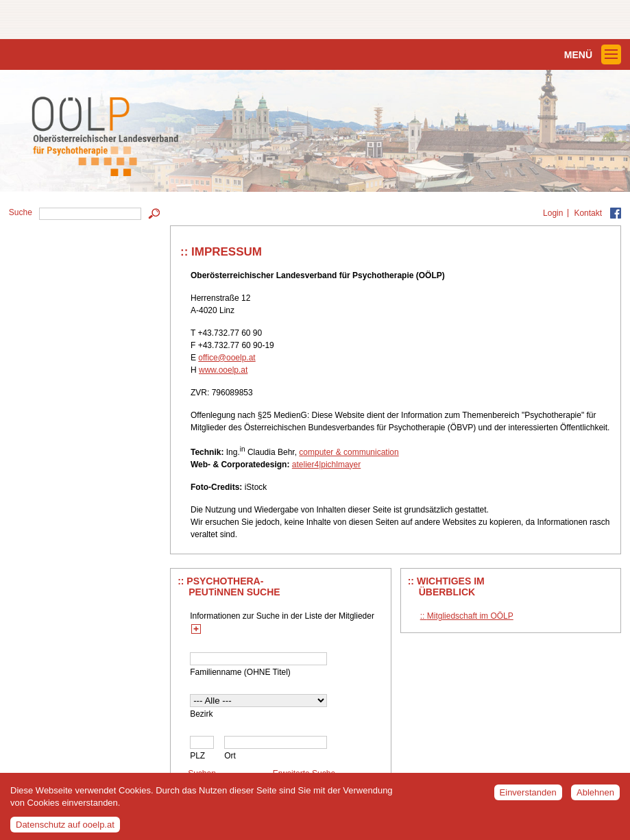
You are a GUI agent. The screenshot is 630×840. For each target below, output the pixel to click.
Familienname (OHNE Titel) (240, 672)
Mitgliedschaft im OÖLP (470, 616)
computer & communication (349, 452)
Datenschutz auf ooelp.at (65, 828)
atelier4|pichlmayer (327, 465)
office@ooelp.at (227, 358)
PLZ (197, 756)
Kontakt (588, 213)
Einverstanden (528, 796)
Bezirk (201, 714)
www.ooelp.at (223, 370)
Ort (230, 756)
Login (553, 213)
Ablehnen (595, 796)
